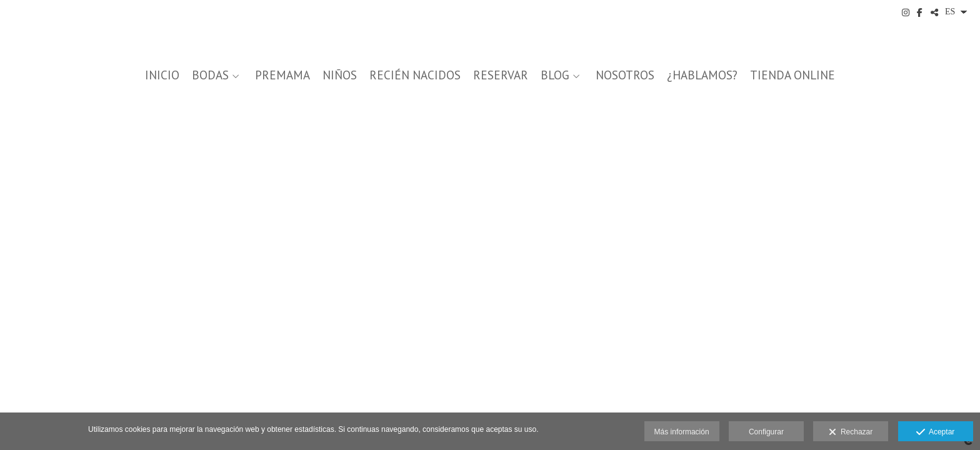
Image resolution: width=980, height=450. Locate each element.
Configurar (766, 432)
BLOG (555, 75)
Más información (682, 432)
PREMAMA (282, 75)
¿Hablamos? (702, 75)
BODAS (210, 75)
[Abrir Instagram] (906, 12)
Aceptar (935, 432)
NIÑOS (340, 75)
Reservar (501, 75)
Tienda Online (792, 75)
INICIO (162, 75)
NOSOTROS (625, 75)
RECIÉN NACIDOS (415, 75)
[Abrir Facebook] (920, 12)
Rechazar (851, 432)
